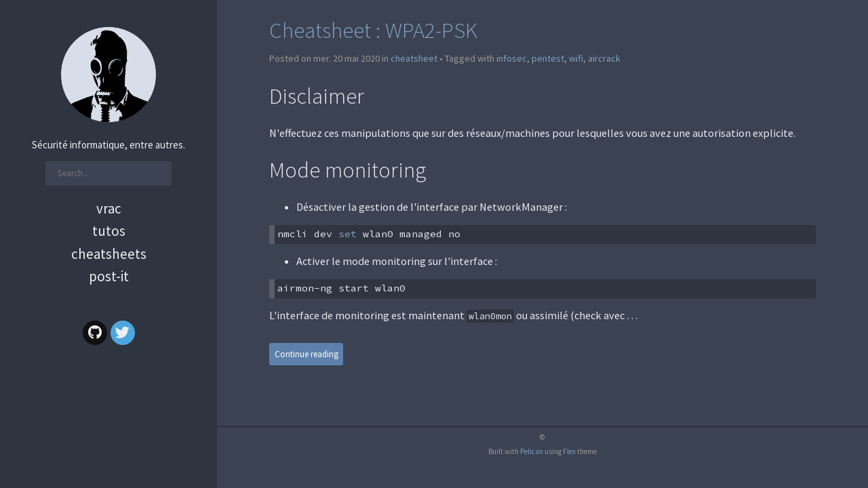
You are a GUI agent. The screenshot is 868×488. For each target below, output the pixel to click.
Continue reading (307, 354)
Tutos (109, 231)
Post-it (109, 276)
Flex (569, 451)
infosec (512, 58)
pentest (548, 58)
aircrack (604, 58)
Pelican (532, 451)
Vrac (109, 208)
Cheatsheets (109, 254)
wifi (576, 58)
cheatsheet (414, 58)
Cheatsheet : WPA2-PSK (373, 30)
